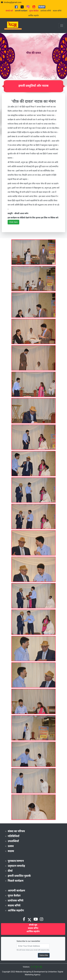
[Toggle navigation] (62, 26)
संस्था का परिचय (16, 831)
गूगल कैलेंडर (14, 896)
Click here (13, 222)
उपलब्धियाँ (13, 841)
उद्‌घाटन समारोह (16, 866)
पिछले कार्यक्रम (16, 881)
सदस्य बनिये (57, 11)
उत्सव (11, 846)
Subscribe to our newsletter (28, 941)
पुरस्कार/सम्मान (16, 861)
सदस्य (11, 851)
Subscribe (44, 955)
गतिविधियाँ (14, 836)
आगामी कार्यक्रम (16, 891)
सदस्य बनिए (33, 928)
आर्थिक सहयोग (34, 16)
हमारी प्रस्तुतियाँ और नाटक (34, 86)
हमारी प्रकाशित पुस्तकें (19, 876)
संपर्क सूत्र (33, 925)
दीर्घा (10, 871)
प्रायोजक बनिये (46, 11)
